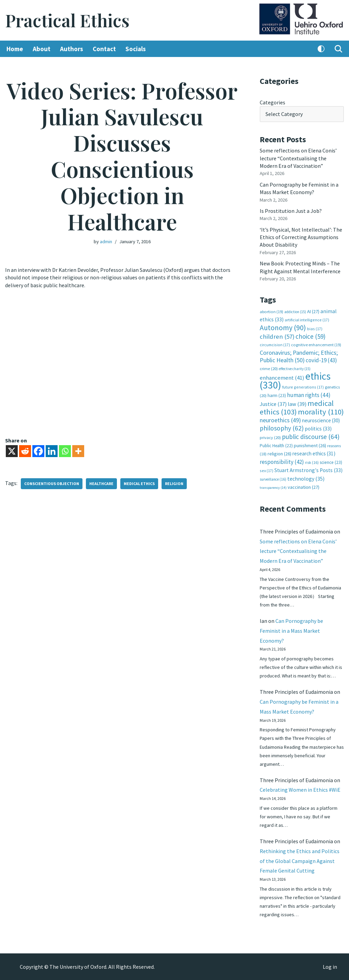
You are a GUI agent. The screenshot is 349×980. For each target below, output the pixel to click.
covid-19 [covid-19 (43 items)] (321, 360)
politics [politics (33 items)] (318, 429)
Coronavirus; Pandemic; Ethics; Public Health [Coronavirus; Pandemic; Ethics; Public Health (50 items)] (299, 356)
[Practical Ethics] (67, 20)
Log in (330, 967)
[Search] (338, 49)
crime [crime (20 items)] (269, 369)
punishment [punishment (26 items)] (310, 445)
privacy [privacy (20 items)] (270, 437)
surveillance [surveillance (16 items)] (273, 479)
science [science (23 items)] (331, 462)
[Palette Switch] (321, 49)
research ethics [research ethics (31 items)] (314, 454)
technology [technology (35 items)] (306, 479)
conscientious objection (52, 484)
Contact (104, 49)
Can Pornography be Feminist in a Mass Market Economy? (291, 631)
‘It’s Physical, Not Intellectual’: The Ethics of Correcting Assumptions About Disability (301, 237)
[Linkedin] (52, 451)
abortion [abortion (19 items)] (271, 312)
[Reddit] (25, 451)
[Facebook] (38, 451)
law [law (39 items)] (297, 404)
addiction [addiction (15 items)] (295, 312)
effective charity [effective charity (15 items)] (295, 369)
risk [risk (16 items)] (312, 463)
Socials (136, 49)
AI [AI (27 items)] (313, 311)
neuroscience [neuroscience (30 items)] (321, 420)
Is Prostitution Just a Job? (291, 211)
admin (106, 242)
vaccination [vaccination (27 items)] (304, 487)
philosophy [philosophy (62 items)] (282, 428)
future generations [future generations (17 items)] (303, 387)
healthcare (101, 484)
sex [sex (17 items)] (267, 471)
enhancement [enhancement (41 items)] (282, 378)
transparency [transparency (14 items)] (273, 488)
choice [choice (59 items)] (310, 336)
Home (15, 49)
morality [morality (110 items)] (321, 412)
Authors (72, 49)
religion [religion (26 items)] (279, 454)
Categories (272, 102)
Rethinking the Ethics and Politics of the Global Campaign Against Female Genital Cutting (300, 861)
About (42, 49)
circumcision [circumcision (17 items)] (275, 345)
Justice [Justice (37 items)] (273, 404)
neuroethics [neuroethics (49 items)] (280, 420)
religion (174, 484)
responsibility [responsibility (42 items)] (282, 462)
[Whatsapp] (65, 451)
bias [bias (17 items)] (315, 329)
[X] (12, 451)
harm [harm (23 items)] (277, 396)
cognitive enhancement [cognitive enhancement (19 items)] (316, 345)
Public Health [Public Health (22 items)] (276, 446)
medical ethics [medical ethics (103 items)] (297, 407)
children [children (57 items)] (277, 337)
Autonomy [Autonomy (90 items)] (283, 328)
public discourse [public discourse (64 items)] (311, 437)
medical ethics (139, 484)
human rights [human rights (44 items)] (309, 395)
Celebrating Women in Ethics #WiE (300, 790)
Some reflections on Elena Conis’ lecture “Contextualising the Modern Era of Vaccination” (298, 158)
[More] (78, 451)
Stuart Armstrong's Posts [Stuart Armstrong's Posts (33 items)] (308, 470)
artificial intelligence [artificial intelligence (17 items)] (307, 320)
